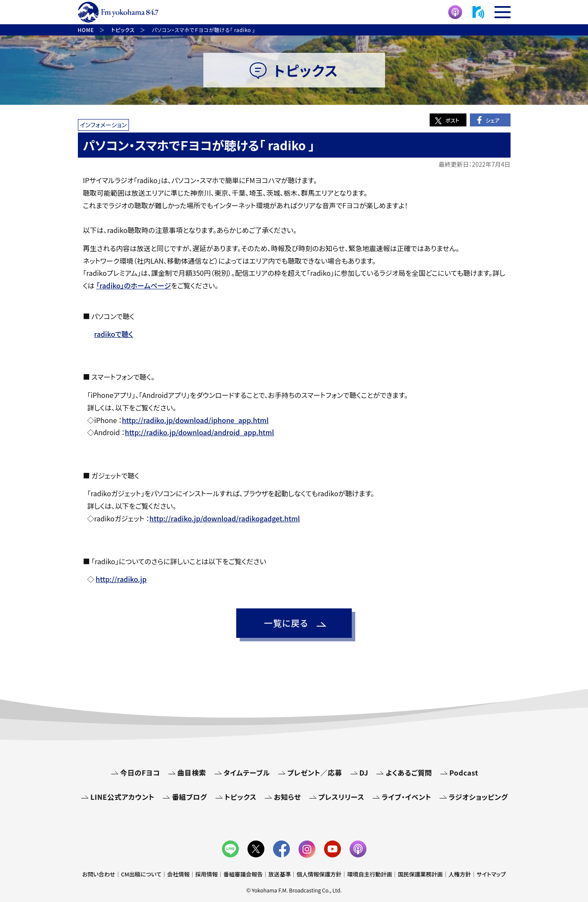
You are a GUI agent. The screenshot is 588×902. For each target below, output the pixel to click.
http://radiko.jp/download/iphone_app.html (195, 420)
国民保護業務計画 (420, 874)
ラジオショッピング (478, 797)
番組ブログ (189, 797)
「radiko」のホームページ (133, 285)
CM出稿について (141, 874)
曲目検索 (192, 773)
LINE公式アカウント (122, 797)
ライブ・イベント (406, 797)
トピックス (241, 797)
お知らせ (288, 797)
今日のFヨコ (140, 773)
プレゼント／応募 (315, 773)
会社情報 (178, 874)
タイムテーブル (247, 773)
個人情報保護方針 (319, 874)
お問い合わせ (99, 874)
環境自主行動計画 (370, 874)
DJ (364, 773)
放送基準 (280, 874)
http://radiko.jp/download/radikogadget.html (225, 518)
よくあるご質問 (409, 773)
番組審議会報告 (243, 874)
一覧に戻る (286, 623)
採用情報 (206, 874)
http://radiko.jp (121, 579)
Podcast (464, 773)
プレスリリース (341, 797)
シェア (492, 120)
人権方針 (459, 874)
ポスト (453, 120)
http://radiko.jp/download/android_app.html (200, 432)
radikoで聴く (114, 334)
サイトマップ (491, 874)
